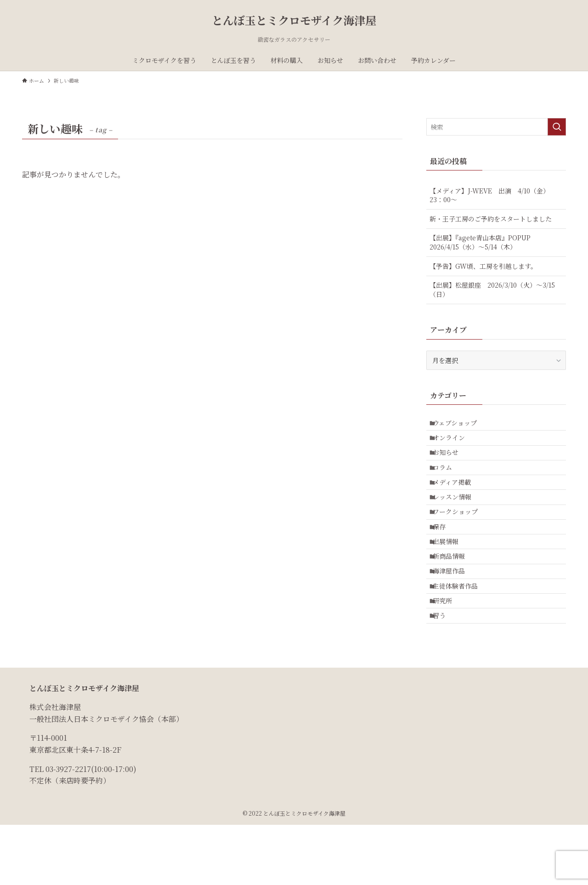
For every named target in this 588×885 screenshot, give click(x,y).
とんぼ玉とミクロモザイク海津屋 (294, 20)
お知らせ (451, 463)
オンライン (454, 444)
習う (444, 673)
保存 (444, 559)
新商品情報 (454, 597)
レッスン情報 (457, 521)
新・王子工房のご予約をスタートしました (491, 219)
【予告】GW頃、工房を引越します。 (483, 266)
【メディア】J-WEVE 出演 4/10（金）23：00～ (489, 195)
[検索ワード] (496, 127)
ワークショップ (460, 539)
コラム (447, 482)
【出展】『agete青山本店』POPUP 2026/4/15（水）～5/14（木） (483, 242)
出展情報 (451, 578)
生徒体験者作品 (460, 635)
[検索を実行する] (557, 127)
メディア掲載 (457, 501)
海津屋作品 (454, 616)
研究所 (447, 654)
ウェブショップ (460, 425)
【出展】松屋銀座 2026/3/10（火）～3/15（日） (492, 289)
